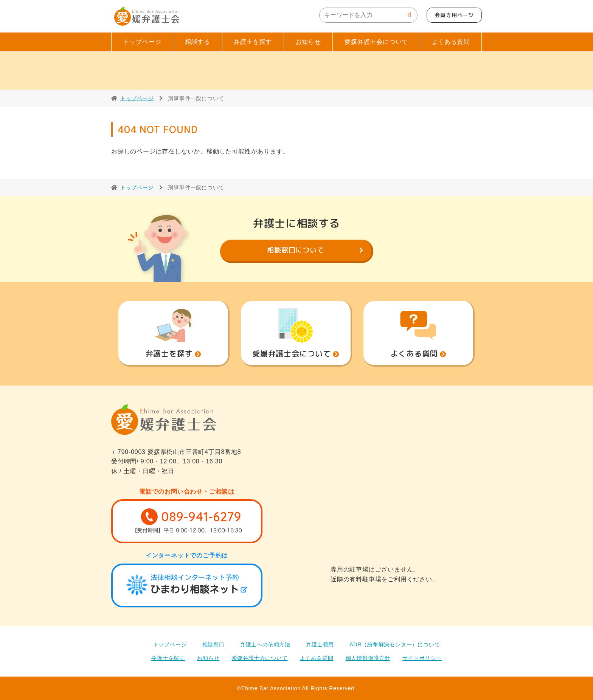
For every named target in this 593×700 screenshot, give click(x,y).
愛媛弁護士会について (376, 42)
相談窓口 (213, 644)
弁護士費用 (320, 644)
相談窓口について (295, 250)
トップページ (142, 42)
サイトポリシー (422, 658)
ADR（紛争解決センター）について (395, 644)
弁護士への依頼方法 (265, 644)
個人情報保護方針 (368, 658)
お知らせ (308, 42)
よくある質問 (451, 42)
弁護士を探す (253, 42)
